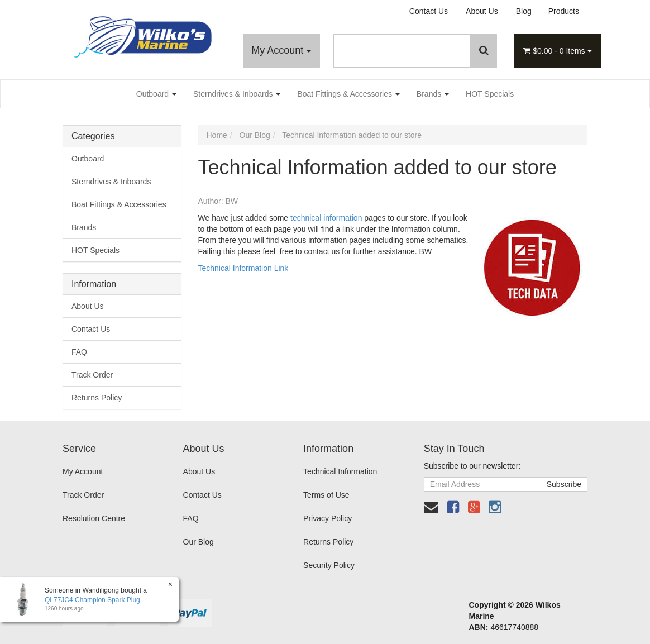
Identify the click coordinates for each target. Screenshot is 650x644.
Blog (524, 11)
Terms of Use (326, 495)
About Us (482, 11)
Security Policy (329, 565)
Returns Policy (97, 398)
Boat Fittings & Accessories (348, 94)
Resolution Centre (94, 518)
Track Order (92, 375)
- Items (557, 51)
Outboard (156, 94)
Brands (433, 94)
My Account (281, 50)
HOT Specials (490, 94)
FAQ (79, 352)
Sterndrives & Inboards (237, 94)
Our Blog (199, 542)
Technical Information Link (243, 268)
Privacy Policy (328, 518)
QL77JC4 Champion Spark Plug (92, 600)
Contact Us (429, 11)
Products (564, 11)
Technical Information (340, 471)
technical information (326, 218)
